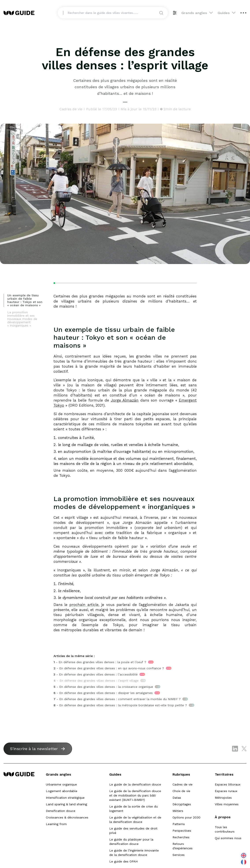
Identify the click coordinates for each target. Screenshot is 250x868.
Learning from (56, 824)
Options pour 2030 (186, 817)
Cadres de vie (182, 784)
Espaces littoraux (228, 784)
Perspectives (182, 831)
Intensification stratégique (65, 798)
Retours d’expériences (182, 846)
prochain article (84, 605)
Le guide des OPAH (123, 861)
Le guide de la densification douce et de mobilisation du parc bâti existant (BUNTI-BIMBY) (135, 795)
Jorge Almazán (125, 400)
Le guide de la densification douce (135, 784)
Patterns (179, 824)
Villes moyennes (227, 804)
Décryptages (182, 804)
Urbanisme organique (61, 784)
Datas (177, 798)
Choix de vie (181, 791)
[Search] (115, 15)
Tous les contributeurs (225, 829)
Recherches (181, 837)
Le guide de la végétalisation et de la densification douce (135, 820)
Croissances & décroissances (67, 817)
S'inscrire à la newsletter (34, 749)
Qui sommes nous (228, 838)
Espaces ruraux (226, 791)
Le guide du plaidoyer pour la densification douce (131, 842)
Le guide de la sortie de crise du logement (133, 809)
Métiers (178, 811)
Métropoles (223, 798)
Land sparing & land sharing (66, 804)
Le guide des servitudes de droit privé (133, 831)
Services (179, 855)
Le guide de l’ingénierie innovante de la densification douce (134, 853)
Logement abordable (62, 791)
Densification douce (61, 811)
